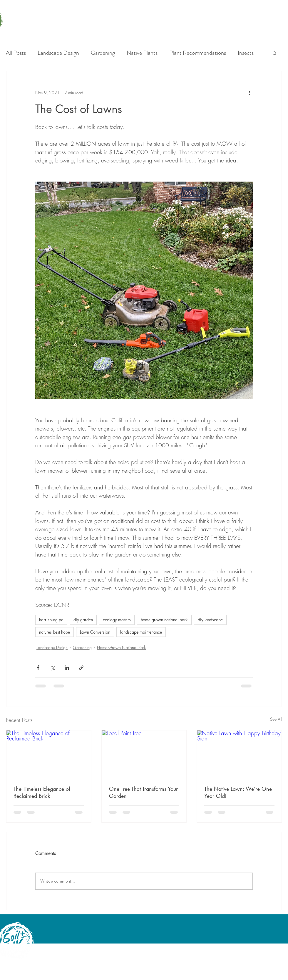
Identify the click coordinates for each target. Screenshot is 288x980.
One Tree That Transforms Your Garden (143, 792)
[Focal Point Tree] (144, 754)
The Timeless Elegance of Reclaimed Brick (42, 792)
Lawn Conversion (95, 632)
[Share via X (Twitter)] (52, 668)
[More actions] (249, 92)
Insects (246, 53)
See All (276, 719)
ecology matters (117, 620)
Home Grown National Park (121, 647)
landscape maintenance (141, 632)
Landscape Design (58, 53)
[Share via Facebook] (38, 668)
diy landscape (210, 620)
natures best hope (55, 632)
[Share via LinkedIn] (67, 668)
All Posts (16, 53)
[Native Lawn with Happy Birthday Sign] (239, 754)
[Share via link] (81, 668)
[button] (275, 53)
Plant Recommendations (198, 53)
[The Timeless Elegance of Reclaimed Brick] (49, 754)
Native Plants (142, 53)
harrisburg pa (51, 620)
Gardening (103, 53)
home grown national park (164, 620)
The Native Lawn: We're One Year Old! (238, 792)
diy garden (83, 620)
